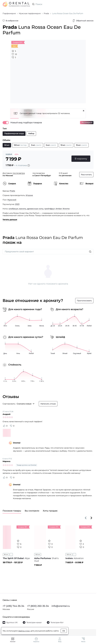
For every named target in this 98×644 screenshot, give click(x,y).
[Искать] (90, 252)
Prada (12, 191)
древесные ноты (35, 209)
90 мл (6, 554)
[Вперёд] (91, 518)
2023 (17, 204)
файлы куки (24, 631)
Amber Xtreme (63, 209)
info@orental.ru (61, 606)
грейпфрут (49, 209)
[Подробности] (29, 165)
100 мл (38, 554)
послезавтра (19, 173)
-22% (16, 154)
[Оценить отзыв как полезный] (4, 426)
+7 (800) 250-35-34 (38, 606)
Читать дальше (10, 219)
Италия (29, 195)
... (11, 554)
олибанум (13, 209)
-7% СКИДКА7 (87, 123)
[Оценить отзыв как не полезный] (11, 426)
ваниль (23, 209)
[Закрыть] (84, 111)
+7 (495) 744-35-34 (13, 606)
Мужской (12, 200)
